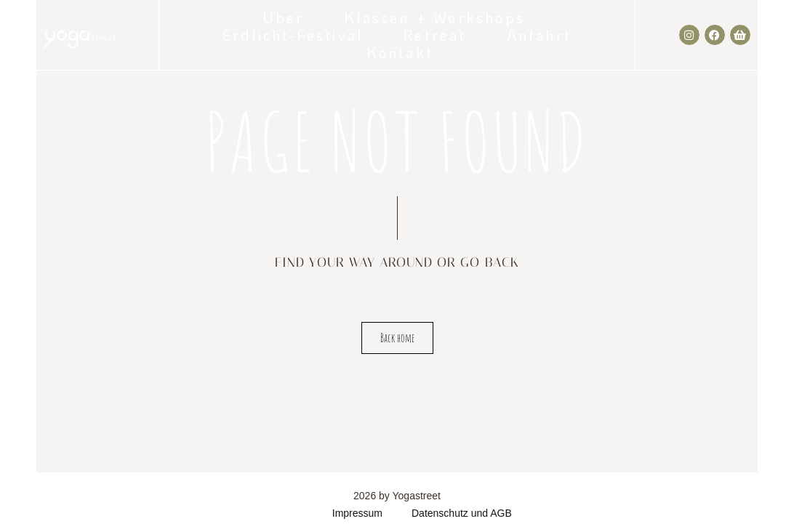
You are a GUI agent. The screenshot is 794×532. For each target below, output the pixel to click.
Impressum (357, 513)
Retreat (434, 35)
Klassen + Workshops (434, 17)
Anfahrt (539, 35)
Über (284, 17)
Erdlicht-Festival (293, 35)
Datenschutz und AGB (462, 513)
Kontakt (400, 52)
